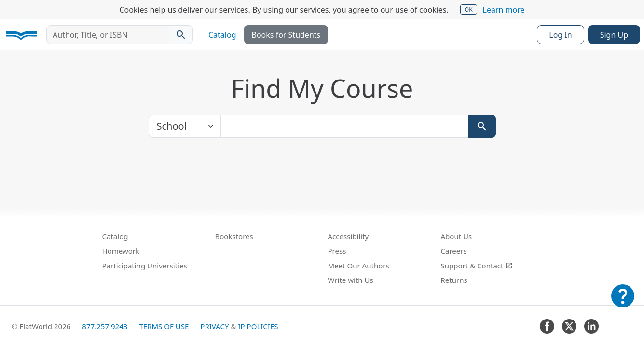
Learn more (504, 10)
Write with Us (351, 280)
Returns (454, 280)
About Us (457, 236)
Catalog (222, 35)
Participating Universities (145, 266)
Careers (454, 251)
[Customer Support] (623, 303)
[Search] (482, 126)
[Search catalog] (181, 35)
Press (337, 251)
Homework (121, 251)
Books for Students (286, 35)
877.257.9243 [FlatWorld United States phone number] (105, 326)
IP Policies (258, 326)
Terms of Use (164, 326)
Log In (560, 35)
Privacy (214, 326)
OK (469, 9)
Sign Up (614, 35)
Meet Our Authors (359, 266)
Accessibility (349, 236)
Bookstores (234, 236)
